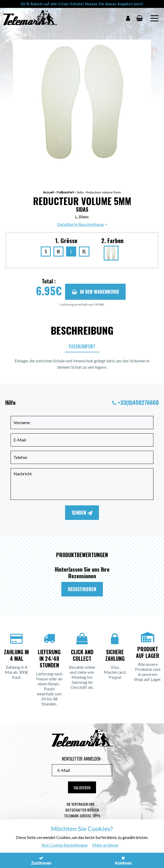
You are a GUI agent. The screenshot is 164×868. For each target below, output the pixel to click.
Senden (82, 513)
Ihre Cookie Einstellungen (65, 845)
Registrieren (82, 589)
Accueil (48, 192)
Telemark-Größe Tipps (82, 816)
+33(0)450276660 (138, 402)
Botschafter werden (82, 810)
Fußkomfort (65, 192)
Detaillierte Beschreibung (82, 224)
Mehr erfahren (105, 845)
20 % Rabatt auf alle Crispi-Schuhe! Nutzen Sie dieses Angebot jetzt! (82, 4)
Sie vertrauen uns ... (82, 804)
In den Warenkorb (95, 292)
